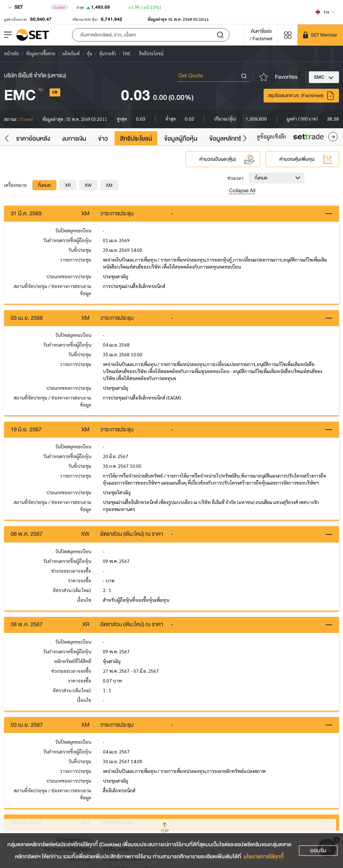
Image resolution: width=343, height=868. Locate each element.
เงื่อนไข (84, 600)
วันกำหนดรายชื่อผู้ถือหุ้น (67, 240)
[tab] (44, 185)
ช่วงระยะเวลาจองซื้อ (71, 571)
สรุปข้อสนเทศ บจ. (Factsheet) (301, 96)
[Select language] (325, 12)
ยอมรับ (318, 850)
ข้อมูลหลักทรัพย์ (230, 139)
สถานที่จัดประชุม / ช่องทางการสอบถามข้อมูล (52, 290)
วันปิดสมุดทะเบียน (73, 230)
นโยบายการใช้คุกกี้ (264, 857)
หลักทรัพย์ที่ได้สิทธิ (73, 662)
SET (15, 7)
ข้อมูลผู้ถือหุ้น (181, 139)
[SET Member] (320, 35)
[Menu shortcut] (288, 35)
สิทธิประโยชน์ (136, 139)
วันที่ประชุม (80, 250)
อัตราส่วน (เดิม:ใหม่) (72, 590)
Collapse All (242, 191)
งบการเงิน (74, 139)
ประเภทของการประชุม (69, 276)
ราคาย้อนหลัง (33, 139)
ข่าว (103, 139)
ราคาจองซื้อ (79, 581)
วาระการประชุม (76, 260)
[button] (151, 35)
